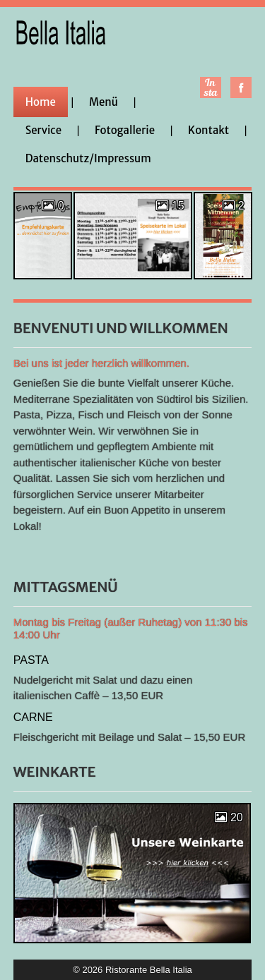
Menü (104, 102)
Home (41, 102)
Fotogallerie (125, 130)
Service (43, 130)
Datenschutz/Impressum (88, 158)
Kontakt (208, 130)
